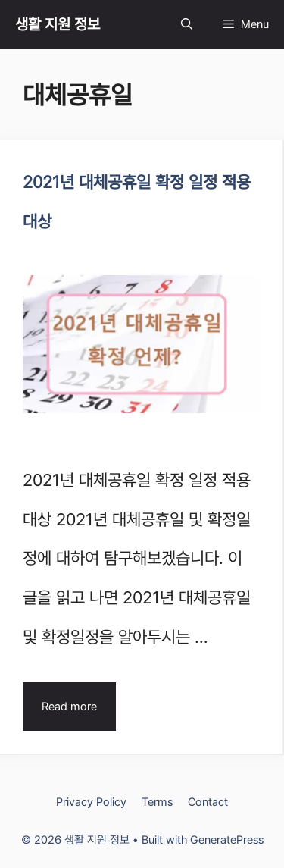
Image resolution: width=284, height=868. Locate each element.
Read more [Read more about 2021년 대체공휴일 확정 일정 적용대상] (69, 707)
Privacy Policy (91, 802)
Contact (208, 802)
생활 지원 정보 (58, 24)
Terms (157, 802)
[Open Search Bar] (187, 25)
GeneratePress (227, 840)
